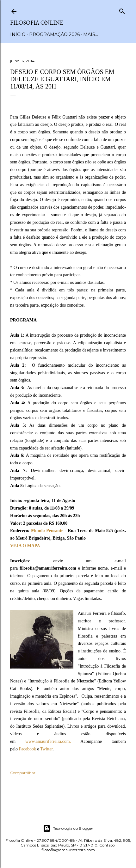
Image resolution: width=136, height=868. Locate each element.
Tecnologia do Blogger (68, 828)
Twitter (46, 749)
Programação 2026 (54, 34)
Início (18, 34)
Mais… (91, 34)
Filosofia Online (37, 23)
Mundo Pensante (47, 531)
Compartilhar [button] (23, 773)
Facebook (28, 749)
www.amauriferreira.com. (48, 741)
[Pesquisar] (122, 10)
